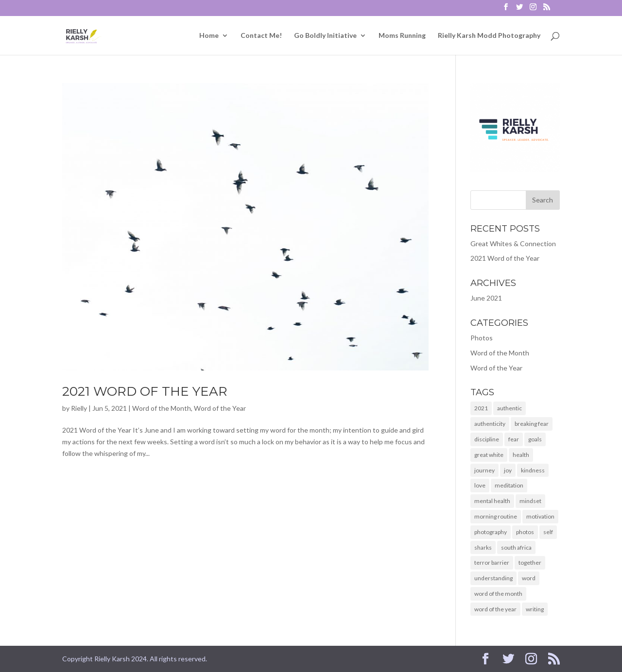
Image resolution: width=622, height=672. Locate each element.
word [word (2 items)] (529, 578)
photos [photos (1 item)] (525, 532)
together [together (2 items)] (530, 563)
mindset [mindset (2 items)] (530, 501)
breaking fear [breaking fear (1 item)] (532, 424)
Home (209, 36)
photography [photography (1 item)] (491, 532)
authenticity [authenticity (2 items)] (490, 424)
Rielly (79, 408)
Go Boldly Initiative (325, 36)
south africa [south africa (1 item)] (516, 547)
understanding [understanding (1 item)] (493, 578)
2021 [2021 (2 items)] (481, 408)
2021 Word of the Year (145, 391)
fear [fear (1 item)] (514, 439)
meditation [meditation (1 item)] (509, 485)
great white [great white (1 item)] (489, 455)
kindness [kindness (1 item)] (533, 470)
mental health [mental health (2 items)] (492, 501)
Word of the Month (162, 408)
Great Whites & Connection (513, 244)
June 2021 (486, 298)
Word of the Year (220, 408)
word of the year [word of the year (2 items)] (495, 609)
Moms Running (402, 36)
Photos (482, 338)
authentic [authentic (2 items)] (510, 408)
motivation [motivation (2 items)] (540, 516)
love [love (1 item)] (480, 485)
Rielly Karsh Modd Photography (489, 36)
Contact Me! (261, 36)
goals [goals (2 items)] (535, 439)
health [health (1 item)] (521, 455)
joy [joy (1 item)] (508, 470)
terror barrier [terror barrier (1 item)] (492, 563)
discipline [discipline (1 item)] (487, 439)
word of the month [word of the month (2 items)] (498, 594)
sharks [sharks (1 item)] (483, 547)
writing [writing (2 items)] (535, 609)
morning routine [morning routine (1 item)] (496, 516)
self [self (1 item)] (548, 532)
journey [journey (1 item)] (484, 470)
